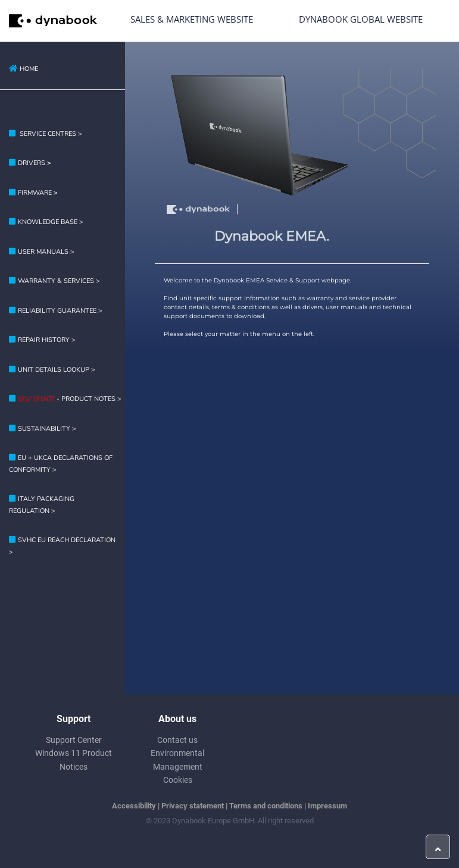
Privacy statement (193, 806)
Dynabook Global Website (361, 19)
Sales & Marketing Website (192, 19)
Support (74, 719)
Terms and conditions (266, 806)
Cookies (178, 780)
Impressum (327, 806)
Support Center (74, 740)
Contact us (177, 740)
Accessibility (134, 806)
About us (177, 719)
